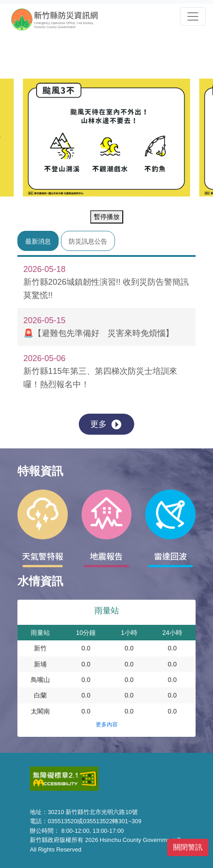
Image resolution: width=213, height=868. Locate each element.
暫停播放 (107, 217)
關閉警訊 (188, 847)
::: (3, 71)
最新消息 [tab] (38, 241)
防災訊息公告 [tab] (88, 241)
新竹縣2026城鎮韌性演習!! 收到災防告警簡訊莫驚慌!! (106, 282)
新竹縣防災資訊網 (63, 19)
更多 (106, 425)
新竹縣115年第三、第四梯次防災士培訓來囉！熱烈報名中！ (101, 371)
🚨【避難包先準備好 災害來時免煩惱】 (101, 326)
